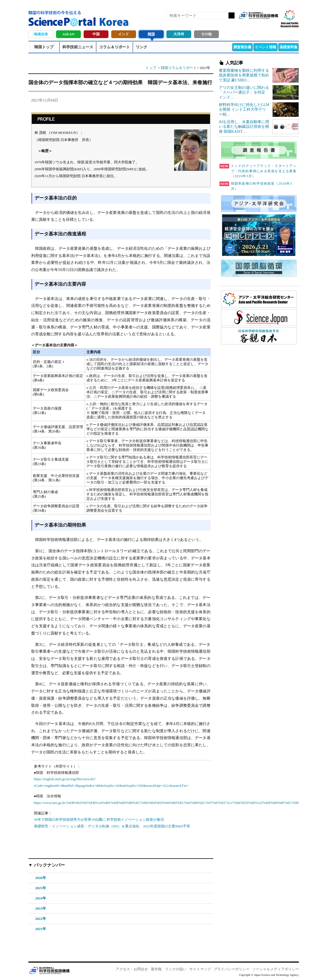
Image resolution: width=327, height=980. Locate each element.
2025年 (41, 888)
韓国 (151, 34)
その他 (206, 34)
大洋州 (179, 34)
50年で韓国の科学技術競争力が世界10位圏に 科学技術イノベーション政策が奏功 (99, 820)
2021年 (41, 929)
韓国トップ (44, 47)
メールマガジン (273, 24)
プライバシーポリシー (232, 969)
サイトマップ (200, 969)
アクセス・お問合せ (132, 969)
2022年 (41, 919)
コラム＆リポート (115, 47)
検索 (232, 15)
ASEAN (68, 34)
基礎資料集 (289, 47)
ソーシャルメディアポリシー (276, 969)
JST (49, 970)
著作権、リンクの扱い (169, 969)
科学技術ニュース (78, 47)
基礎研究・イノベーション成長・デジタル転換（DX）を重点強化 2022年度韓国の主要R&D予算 (112, 826)
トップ (151, 68)
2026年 (41, 878)
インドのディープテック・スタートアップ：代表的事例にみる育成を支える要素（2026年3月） (258, 171)
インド (123, 34)
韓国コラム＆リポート (179, 68)
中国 (96, 34)
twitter (264, 24)
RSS (245, 24)
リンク (142, 47)
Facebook (255, 24)
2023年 (41, 908)
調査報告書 (242, 47)
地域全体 (41, 34)
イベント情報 (265, 47)
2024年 (41, 898)
